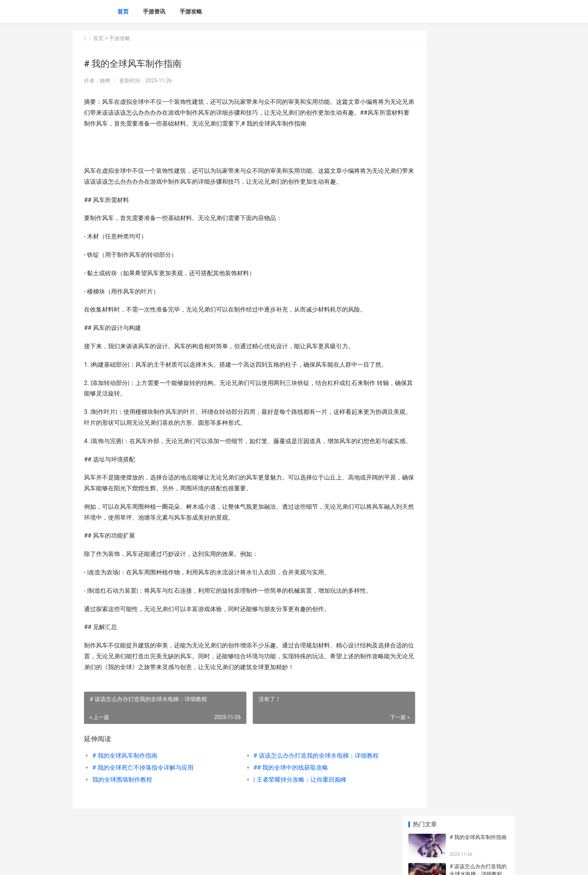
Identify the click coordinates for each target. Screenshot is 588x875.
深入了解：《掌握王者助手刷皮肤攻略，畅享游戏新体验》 (478, 377)
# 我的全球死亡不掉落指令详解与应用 (143, 789)
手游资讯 (154, 12)
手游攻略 (191, 12)
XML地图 (212, 863)
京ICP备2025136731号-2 (177, 863)
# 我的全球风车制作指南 (125, 777)
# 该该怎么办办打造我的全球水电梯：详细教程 (300, 777)
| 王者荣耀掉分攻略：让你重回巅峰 (284, 801)
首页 (123, 12)
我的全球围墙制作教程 (122, 801)
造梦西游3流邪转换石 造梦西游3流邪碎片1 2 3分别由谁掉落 (478, 491)
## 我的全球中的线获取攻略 (275, 789)
